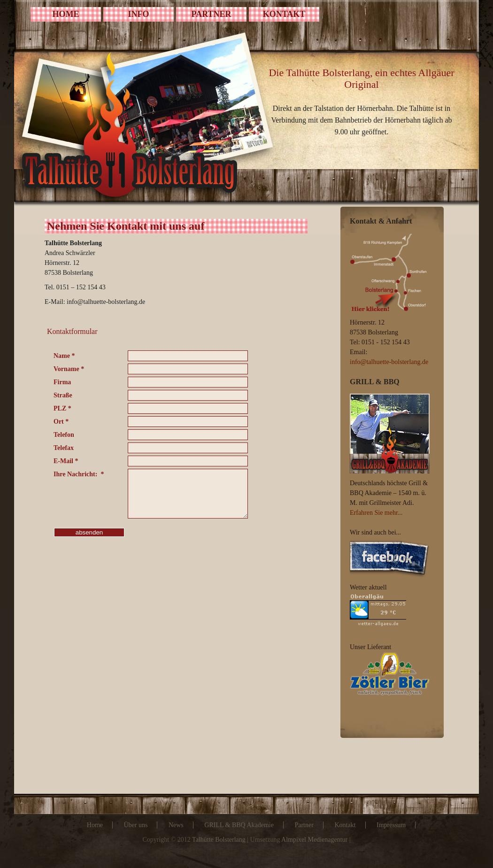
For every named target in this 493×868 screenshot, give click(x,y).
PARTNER (211, 14)
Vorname (69, 369)
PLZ (62, 408)
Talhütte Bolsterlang (219, 840)
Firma (62, 382)
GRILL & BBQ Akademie (239, 825)
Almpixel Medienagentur (314, 840)
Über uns (135, 825)
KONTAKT (284, 14)
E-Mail (66, 461)
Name (64, 356)
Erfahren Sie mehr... (376, 513)
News (176, 825)
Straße (63, 395)
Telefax (64, 448)
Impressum (391, 825)
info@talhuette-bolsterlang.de (389, 362)
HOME (66, 14)
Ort (61, 422)
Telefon (64, 435)
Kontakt (345, 825)
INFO (139, 14)
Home (95, 825)
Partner (304, 825)
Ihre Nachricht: (79, 474)
